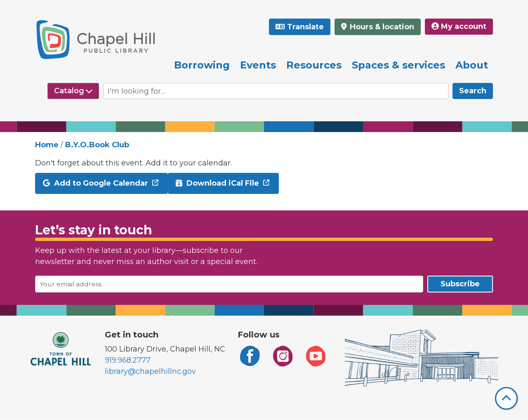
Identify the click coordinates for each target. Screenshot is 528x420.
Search (473, 91)
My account (459, 26)
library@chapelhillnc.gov (150, 371)
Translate (305, 27)
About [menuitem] (472, 65)
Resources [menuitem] (314, 65)
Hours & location (381, 27)
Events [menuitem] (258, 65)
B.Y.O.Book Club (97, 145)
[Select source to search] (73, 91)
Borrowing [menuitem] (202, 65)
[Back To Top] (506, 398)
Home (47, 145)
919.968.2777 (128, 360)
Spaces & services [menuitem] (398, 65)
